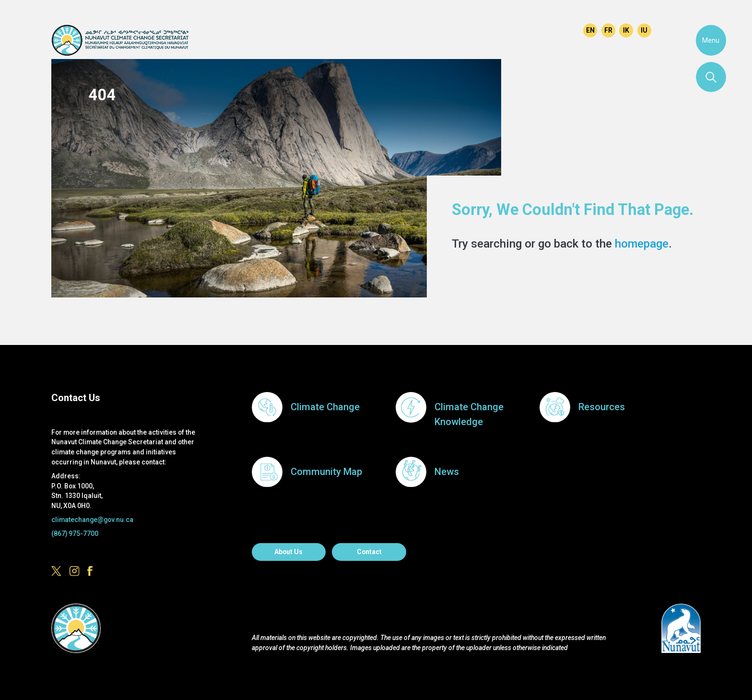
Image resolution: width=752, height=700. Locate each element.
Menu (711, 40)
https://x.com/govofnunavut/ (526, 29)
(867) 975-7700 (75, 534)
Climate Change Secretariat (120, 40)
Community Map (326, 472)
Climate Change (325, 407)
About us (288, 552)
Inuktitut (644, 30)
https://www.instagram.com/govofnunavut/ (544, 29)
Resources (602, 407)
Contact (369, 552)
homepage (642, 243)
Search (711, 77)
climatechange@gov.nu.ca (92, 520)
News (447, 472)
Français (608, 30)
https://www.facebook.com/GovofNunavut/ (562, 29)
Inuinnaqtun (626, 30)
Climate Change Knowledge (469, 414)
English (590, 30)
